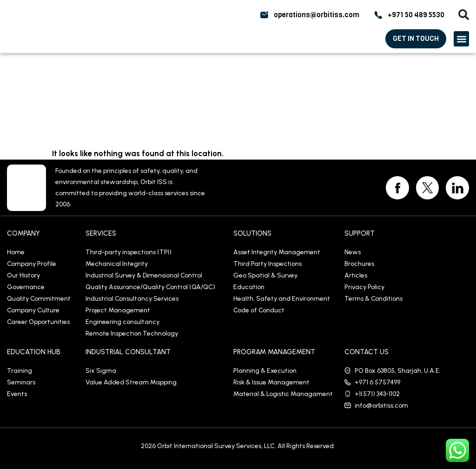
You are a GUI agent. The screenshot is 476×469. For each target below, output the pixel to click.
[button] (461, 39)
